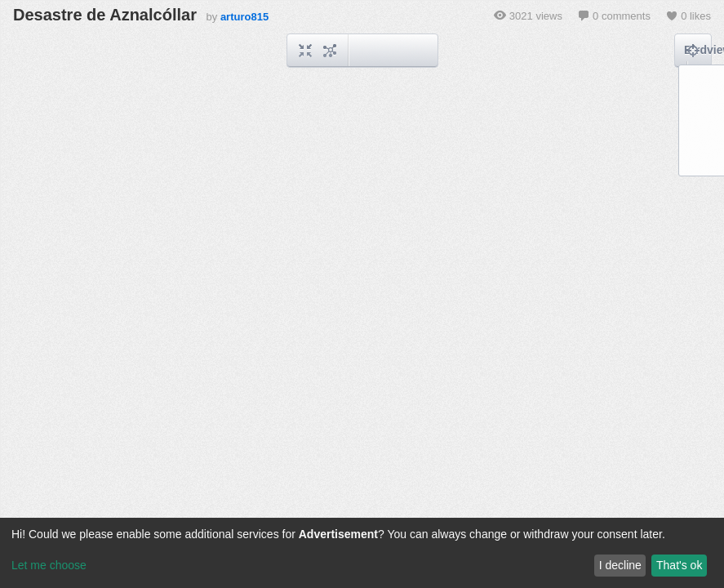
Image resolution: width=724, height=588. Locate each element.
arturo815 (244, 17)
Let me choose (49, 565)
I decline (620, 565)
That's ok (679, 565)
